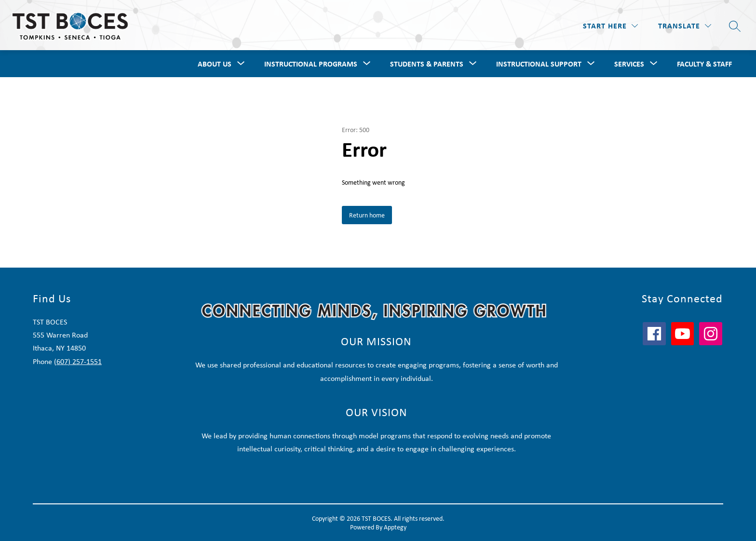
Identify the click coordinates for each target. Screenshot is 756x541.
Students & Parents (427, 64)
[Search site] (735, 26)
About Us (215, 64)
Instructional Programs (311, 64)
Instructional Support (539, 64)
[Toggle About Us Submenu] (241, 64)
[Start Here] (610, 26)
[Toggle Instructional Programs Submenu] (367, 64)
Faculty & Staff (704, 64)
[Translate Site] (685, 26)
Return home (367, 215)
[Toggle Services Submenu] (654, 64)
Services (629, 64)
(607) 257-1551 (78, 361)
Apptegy (395, 527)
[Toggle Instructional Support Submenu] (591, 64)
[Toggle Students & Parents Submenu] (473, 64)
